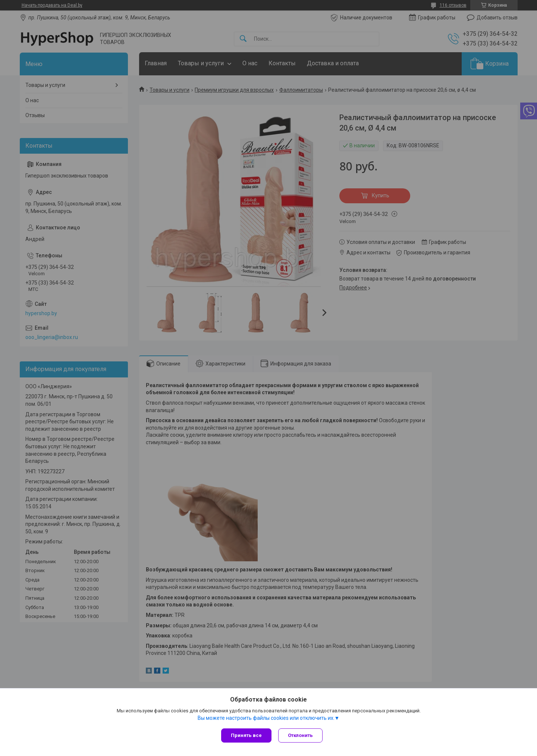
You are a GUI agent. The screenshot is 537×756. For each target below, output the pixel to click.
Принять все (246, 735)
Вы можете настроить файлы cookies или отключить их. (266, 718)
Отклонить (301, 735)
